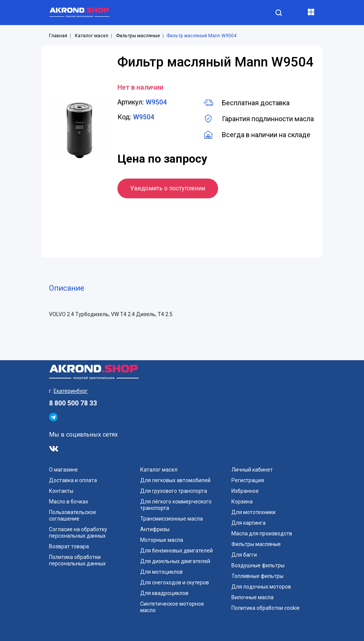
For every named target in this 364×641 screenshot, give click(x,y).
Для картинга (248, 523)
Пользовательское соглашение (73, 515)
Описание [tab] (67, 288)
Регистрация (248, 480)
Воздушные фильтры (258, 565)
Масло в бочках (69, 502)
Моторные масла (162, 540)
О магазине (63, 470)
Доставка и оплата (73, 480)
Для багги (244, 555)
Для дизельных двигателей (175, 561)
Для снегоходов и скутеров (175, 582)
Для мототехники (253, 512)
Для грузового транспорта (174, 491)
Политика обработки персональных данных (77, 560)
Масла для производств (262, 533)
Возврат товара (69, 546)
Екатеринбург (71, 391)
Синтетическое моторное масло (172, 607)
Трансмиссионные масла (172, 519)
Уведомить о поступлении (168, 188)
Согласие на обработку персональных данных (78, 533)
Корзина (242, 502)
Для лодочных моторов (261, 587)
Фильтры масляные (138, 36)
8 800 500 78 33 (73, 403)
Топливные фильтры (257, 576)
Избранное (245, 491)
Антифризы (155, 529)
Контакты (61, 491)
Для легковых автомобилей (175, 480)
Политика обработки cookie (266, 608)
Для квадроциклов (164, 593)
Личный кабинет (252, 470)
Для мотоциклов (161, 572)
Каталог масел (92, 36)
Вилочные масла (252, 597)
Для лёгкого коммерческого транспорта (176, 505)
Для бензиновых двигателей (176, 551)
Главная (58, 36)
